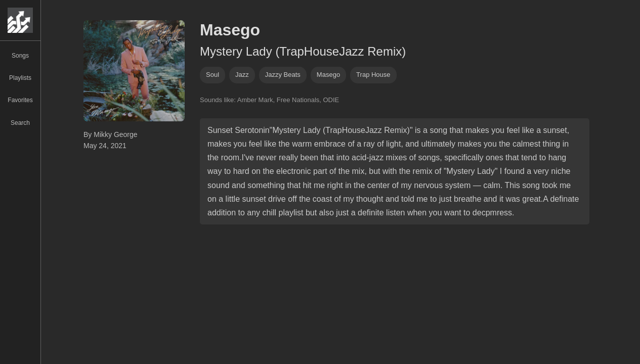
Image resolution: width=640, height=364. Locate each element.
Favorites (20, 100)
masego (328, 75)
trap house (373, 75)
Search (20, 123)
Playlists (20, 78)
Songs (20, 56)
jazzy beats (283, 75)
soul (212, 75)
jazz (242, 75)
